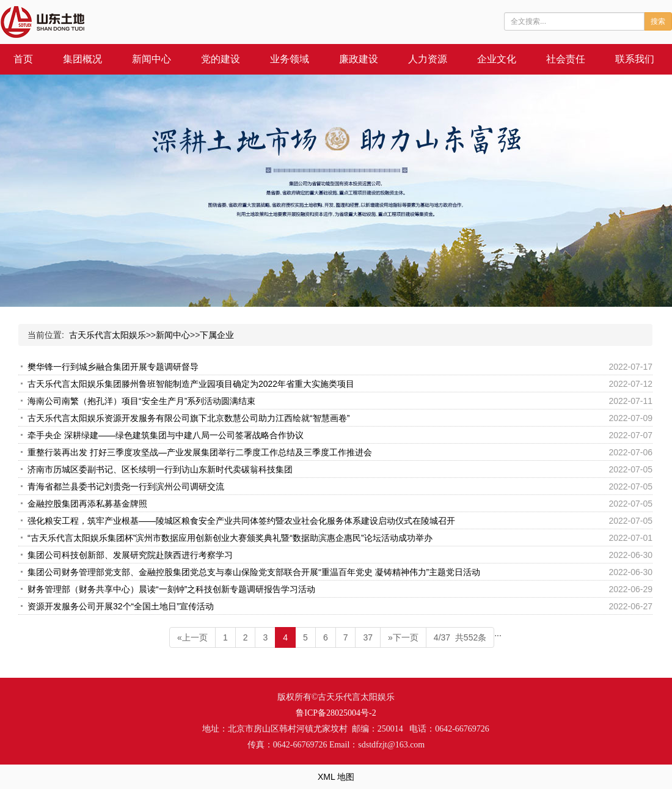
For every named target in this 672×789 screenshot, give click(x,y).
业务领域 (290, 59)
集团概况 (82, 59)
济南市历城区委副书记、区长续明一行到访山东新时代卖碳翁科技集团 (160, 469)
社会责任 (566, 59)
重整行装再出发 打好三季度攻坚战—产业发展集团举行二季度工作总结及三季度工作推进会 (200, 452)
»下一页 (403, 637)
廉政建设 (359, 59)
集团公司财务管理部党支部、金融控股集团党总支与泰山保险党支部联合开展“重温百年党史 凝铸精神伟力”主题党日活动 (254, 572)
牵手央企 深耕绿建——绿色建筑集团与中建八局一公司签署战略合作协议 (166, 435)
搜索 (658, 21)
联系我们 (635, 59)
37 (368, 637)
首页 (23, 59)
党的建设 (221, 59)
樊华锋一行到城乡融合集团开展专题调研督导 (113, 367)
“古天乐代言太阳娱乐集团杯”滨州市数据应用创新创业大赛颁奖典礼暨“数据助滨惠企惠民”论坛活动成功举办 (230, 538)
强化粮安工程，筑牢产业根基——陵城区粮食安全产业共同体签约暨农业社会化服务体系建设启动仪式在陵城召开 (241, 521)
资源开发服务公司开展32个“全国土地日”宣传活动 (121, 606)
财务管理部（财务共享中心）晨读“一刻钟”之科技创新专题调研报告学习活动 (171, 589)
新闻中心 (152, 59)
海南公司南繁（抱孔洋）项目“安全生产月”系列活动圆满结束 (141, 401)
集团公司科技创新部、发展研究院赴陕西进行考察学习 (130, 555)
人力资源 (428, 59)
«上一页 (192, 637)
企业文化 (497, 59)
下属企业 (217, 335)
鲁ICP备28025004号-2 (336, 713)
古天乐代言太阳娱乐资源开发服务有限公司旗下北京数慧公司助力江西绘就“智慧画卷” (188, 418)
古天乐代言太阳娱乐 (108, 335)
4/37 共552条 (460, 637)
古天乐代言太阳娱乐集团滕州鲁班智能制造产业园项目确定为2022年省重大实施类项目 (191, 384)
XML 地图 (336, 777)
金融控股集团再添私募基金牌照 (87, 504)
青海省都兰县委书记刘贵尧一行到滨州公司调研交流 (126, 486)
